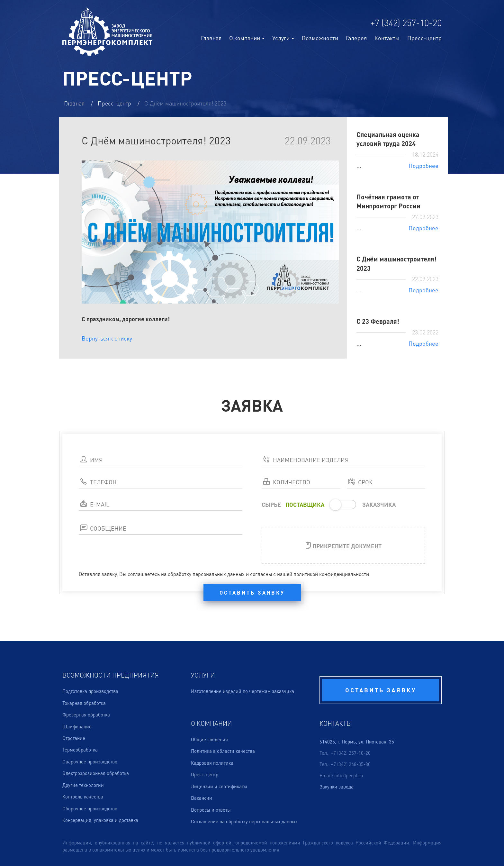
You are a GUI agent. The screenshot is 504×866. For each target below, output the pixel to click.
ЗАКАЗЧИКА (379, 504)
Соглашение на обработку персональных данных (244, 821)
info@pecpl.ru (349, 775)
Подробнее (423, 165)
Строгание (74, 738)
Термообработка (80, 750)
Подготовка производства (90, 691)
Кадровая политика (212, 763)
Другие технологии (83, 785)
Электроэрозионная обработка (96, 773)
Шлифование (77, 726)
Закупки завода (337, 787)
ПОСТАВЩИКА (305, 504)
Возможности (320, 38)
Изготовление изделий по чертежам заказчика (243, 691)
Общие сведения (209, 739)
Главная (211, 38)
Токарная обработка (84, 703)
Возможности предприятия (111, 675)
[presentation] (128, 557)
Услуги (203, 675)
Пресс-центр (424, 38)
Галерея (356, 38)
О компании (247, 38)
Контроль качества (83, 797)
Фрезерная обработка (86, 715)
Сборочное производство (90, 808)
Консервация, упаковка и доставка (100, 820)
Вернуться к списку (107, 338)
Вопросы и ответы (211, 810)
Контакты (387, 38)
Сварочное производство (90, 761)
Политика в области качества (223, 751)
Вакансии (202, 798)
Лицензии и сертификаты (219, 786)
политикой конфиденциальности (331, 574)
